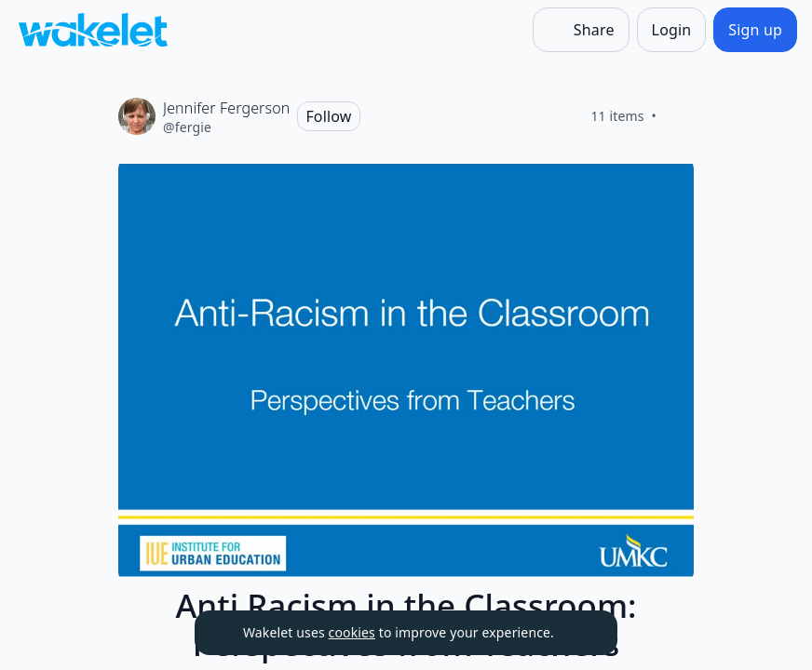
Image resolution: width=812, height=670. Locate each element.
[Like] (679, 116)
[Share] (581, 30)
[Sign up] (755, 30)
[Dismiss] (580, 633)
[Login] (672, 30)
